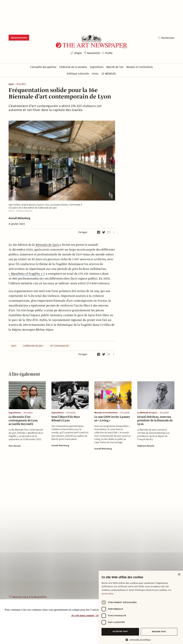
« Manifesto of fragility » (27, 274)
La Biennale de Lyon (33, 346)
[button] (139, 640)
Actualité (21, 84)
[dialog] (141, 607)
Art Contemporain (59, 346)
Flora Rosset (15, 446)
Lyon (11, 84)
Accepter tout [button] (120, 631)
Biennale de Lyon (47, 245)
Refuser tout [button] (159, 632)
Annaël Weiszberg (19, 218)
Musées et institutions (106, 413)
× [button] (179, 575)
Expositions (15, 413)
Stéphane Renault (146, 446)
